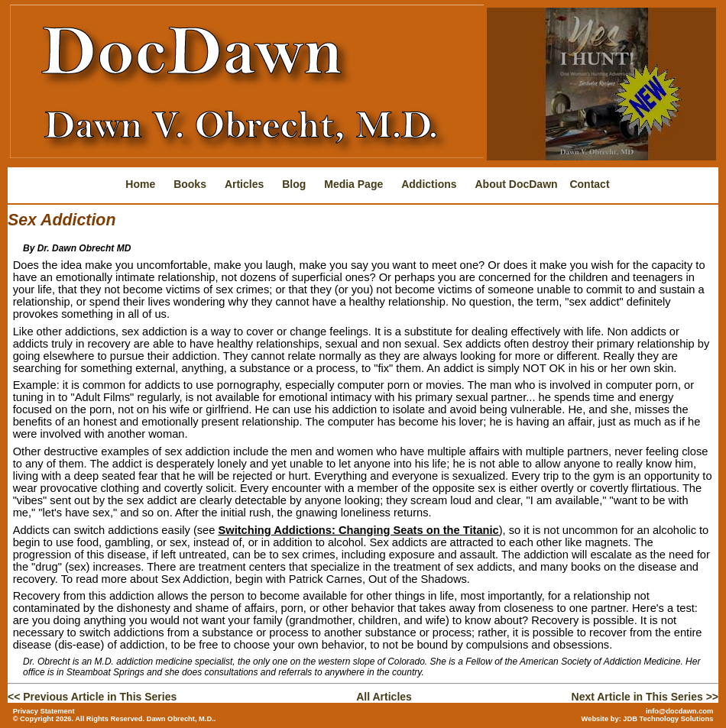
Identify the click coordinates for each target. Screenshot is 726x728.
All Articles (384, 697)
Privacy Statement (44, 711)
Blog (294, 184)
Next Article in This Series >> (645, 697)
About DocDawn (516, 184)
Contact (589, 184)
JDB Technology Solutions (668, 719)
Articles (244, 184)
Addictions (429, 184)
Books (190, 184)
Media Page (353, 184)
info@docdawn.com (679, 711)
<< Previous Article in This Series (92, 697)
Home (140, 184)
